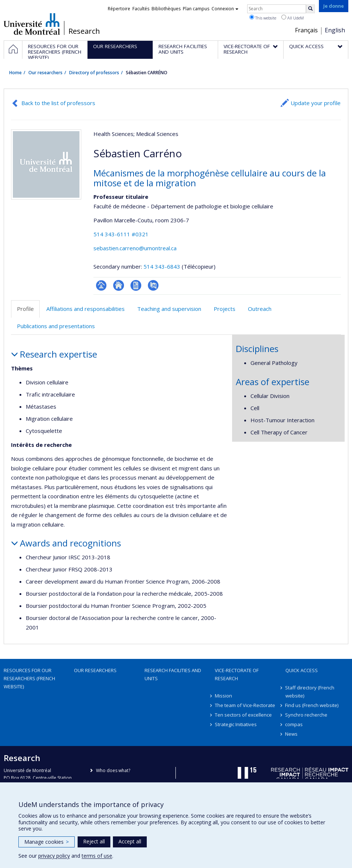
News (292, 734)
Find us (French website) (312, 705)
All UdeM (293, 18)
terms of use (97, 856)
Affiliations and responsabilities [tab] (86, 309)
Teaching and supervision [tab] (169, 309)
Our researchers (45, 73)
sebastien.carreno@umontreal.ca (135, 248)
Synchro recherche (307, 715)
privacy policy (54, 856)
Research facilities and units (173, 674)
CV (136, 285)
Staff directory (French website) (310, 692)
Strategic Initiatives (236, 724)
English (335, 30)
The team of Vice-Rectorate (245, 705)
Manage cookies (47, 842)
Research (84, 31)
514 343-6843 (163, 266)
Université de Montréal (32, 24)
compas (294, 724)
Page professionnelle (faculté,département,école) (101, 285)
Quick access (302, 670)
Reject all (94, 841)
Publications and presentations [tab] (56, 326)
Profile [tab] (25, 309)
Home (15, 73)
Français (306, 30)
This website (263, 18)
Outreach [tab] (260, 309)
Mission (223, 696)
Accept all (130, 841)
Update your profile (316, 103)
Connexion (225, 9)
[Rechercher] (310, 9)
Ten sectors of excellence (243, 715)
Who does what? (113, 770)
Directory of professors (94, 73)
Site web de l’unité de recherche (119, 285)
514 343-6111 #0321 (121, 234)
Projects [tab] (225, 309)
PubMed (153, 285)
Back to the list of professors (58, 103)
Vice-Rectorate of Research (237, 674)
